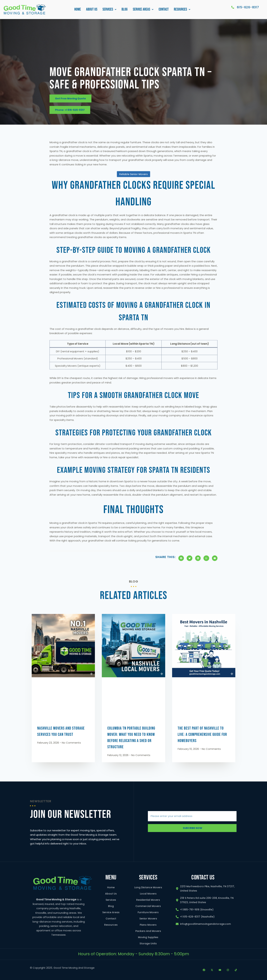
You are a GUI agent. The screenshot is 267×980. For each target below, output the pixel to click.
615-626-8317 (248, 8)
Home (78, 10)
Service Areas (143, 10)
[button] (109, 10)
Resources (182, 10)
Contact (164, 10)
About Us (92, 10)
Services (109, 10)
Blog (125, 10)
